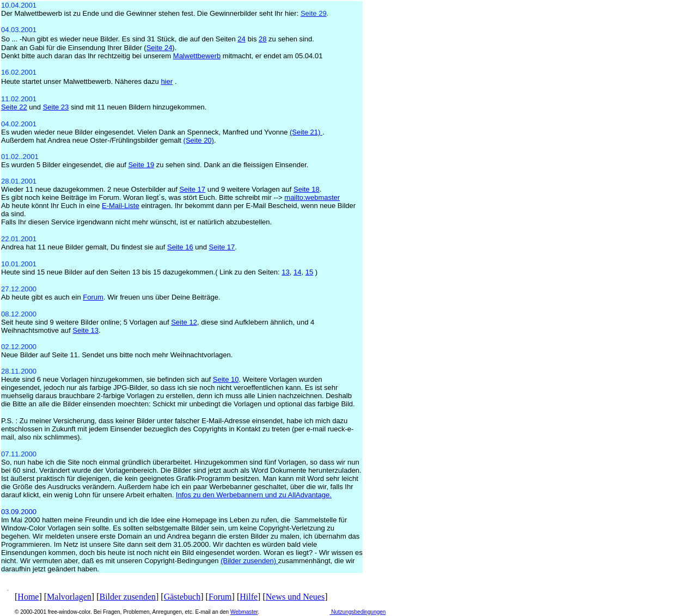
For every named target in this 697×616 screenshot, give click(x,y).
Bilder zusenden (128, 597)
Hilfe (249, 597)
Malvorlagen (69, 597)
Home (28, 597)
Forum (220, 597)
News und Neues (295, 597)
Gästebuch (182, 597)
